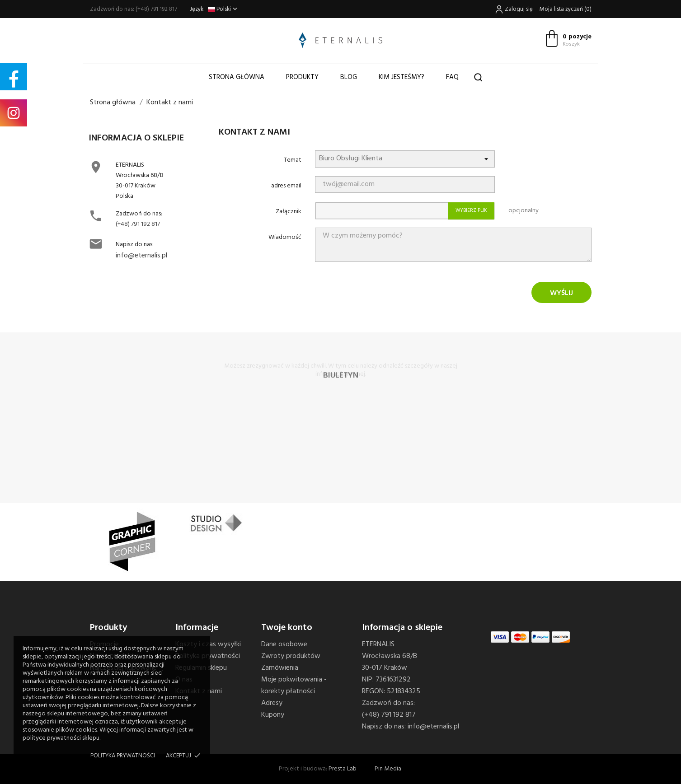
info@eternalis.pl (141, 256)
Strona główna (237, 77)
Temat (293, 160)
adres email (286, 186)
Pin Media (388, 769)
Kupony (273, 715)
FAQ (452, 77)
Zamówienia (280, 668)
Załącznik (289, 212)
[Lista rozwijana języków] (223, 9)
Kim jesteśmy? (402, 77)
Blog (349, 77)
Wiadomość (285, 237)
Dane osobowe (284, 644)
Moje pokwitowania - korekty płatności (294, 686)
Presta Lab (343, 769)
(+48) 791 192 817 (138, 224)
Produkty (302, 77)
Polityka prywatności (123, 756)
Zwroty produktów (291, 656)
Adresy (272, 703)
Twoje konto (287, 628)
